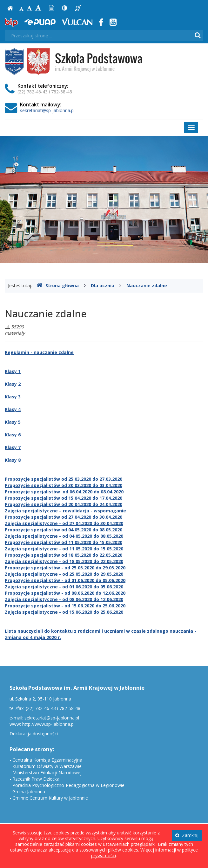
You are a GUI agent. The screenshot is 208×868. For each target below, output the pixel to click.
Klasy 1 (13, 371)
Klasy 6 (13, 435)
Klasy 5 (13, 422)
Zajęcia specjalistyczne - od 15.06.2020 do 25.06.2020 (64, 612)
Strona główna (58, 285)
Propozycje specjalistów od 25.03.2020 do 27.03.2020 (64, 479)
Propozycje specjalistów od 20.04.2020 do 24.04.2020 (64, 504)
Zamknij (187, 835)
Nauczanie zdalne (147, 285)
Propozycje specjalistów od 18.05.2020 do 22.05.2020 (64, 555)
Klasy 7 (13, 447)
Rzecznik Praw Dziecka (36, 779)
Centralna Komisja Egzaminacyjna (47, 760)
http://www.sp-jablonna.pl (48, 724)
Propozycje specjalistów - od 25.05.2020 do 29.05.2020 (65, 568)
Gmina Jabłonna (29, 792)
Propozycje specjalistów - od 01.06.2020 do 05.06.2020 (65, 580)
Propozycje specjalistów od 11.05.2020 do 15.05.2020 (64, 542)
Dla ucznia (103, 285)
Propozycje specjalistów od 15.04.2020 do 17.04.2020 (64, 498)
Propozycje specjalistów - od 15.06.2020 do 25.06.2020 (65, 606)
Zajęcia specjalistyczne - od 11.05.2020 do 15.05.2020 (64, 549)
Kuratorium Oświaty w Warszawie (47, 766)
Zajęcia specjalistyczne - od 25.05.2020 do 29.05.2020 (64, 574)
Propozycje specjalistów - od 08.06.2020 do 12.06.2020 (65, 593)
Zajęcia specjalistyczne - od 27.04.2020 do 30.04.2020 (64, 523)
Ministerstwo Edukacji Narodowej (47, 773)
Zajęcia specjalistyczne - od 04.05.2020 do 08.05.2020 (64, 536)
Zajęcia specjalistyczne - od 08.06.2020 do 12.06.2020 (64, 599)
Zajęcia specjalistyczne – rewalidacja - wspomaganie (65, 511)
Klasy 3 (13, 397)
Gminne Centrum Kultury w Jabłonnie (50, 798)
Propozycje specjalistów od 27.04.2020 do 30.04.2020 (64, 517)
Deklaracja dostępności (34, 734)
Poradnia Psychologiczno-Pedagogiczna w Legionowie (68, 785)
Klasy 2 (13, 384)
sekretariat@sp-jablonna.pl (47, 110)
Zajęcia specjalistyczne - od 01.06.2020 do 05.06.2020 (65, 587)
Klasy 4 (13, 409)
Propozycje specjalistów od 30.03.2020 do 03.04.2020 (64, 485)
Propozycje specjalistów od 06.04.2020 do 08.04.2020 (64, 492)
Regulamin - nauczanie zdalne (39, 352)
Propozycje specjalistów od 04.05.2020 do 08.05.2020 (64, 530)
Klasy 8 (13, 460)
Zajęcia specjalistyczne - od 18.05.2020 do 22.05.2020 (64, 561)
